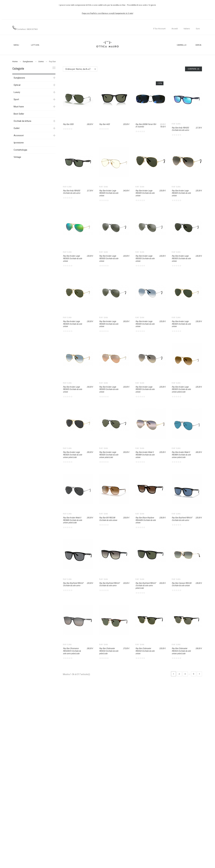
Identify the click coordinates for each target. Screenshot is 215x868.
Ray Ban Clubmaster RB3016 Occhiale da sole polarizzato (109, 651)
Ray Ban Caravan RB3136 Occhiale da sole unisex (182, 584)
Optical (17, 85)
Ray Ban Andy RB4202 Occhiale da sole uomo (180, 129)
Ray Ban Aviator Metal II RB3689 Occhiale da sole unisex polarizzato (181, 455)
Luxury (17, 92)
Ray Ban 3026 (68, 124)
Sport (16, 99)
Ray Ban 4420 (104, 124)
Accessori (19, 135)
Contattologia (20, 150)
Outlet (17, 128)
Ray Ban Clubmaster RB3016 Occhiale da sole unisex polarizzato (181, 651)
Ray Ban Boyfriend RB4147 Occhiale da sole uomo (182, 519)
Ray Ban (176, 124)
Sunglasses (19, 78)
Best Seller (19, 114)
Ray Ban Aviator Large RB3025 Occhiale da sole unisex (109, 193)
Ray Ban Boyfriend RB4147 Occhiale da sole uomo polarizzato (146, 585)
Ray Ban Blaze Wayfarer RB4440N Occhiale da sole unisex (146, 520)
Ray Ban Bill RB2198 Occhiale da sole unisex (108, 519)
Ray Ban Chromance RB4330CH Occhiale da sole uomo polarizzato (72, 651)
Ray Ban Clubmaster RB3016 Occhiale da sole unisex (145, 651)
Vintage (17, 157)
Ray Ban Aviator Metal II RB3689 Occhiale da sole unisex (145, 455)
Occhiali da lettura (22, 121)
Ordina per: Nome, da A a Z (78, 69)
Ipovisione (19, 143)
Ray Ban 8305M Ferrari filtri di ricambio (146, 125)
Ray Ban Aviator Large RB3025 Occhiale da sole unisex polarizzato (181, 389)
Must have (19, 107)
